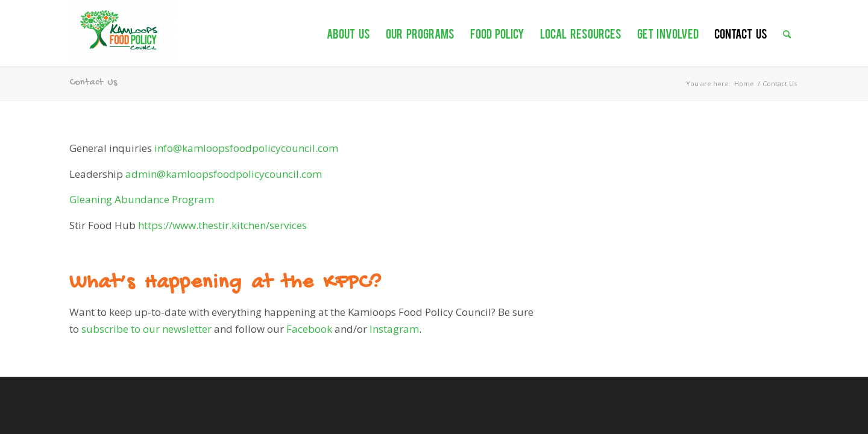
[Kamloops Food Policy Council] (122, 32)
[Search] (787, 27)
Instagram (394, 329)
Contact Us (93, 83)
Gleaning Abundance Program (142, 199)
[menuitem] (348, 27)
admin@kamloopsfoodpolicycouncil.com (224, 174)
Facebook (309, 329)
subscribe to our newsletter (146, 329)
